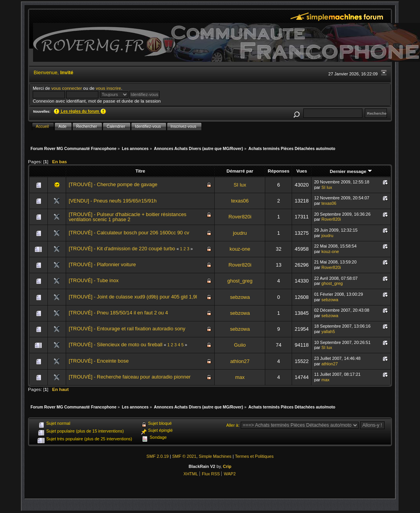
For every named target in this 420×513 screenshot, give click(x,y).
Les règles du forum (80, 111)
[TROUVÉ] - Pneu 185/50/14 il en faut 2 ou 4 (118, 313)
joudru (240, 233)
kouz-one (240, 249)
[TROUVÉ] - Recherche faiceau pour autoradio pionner (130, 377)
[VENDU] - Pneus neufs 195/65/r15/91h (113, 201)
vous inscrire (108, 88)
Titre (140, 171)
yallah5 (328, 332)
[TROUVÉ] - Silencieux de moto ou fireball (116, 345)
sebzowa (240, 297)
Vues (302, 171)
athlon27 (240, 361)
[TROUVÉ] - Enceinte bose (99, 361)
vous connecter (67, 88)
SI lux (240, 185)
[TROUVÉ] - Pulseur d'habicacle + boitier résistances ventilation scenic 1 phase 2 (128, 217)
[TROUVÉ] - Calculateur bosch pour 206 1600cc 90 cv (129, 233)
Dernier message (351, 171)
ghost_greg (240, 281)
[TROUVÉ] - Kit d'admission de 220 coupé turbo (122, 249)
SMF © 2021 (184, 456)
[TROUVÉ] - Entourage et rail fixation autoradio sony (127, 329)
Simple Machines (215, 456)
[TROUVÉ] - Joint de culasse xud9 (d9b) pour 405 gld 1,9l (133, 297)
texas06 (240, 201)
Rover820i (240, 217)
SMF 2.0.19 (158, 456)
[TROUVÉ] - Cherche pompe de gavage (113, 184)
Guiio (240, 345)
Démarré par (240, 171)
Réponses (279, 171)
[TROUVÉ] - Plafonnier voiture (102, 264)
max (240, 377)
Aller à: (233, 425)
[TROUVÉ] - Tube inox (94, 280)
